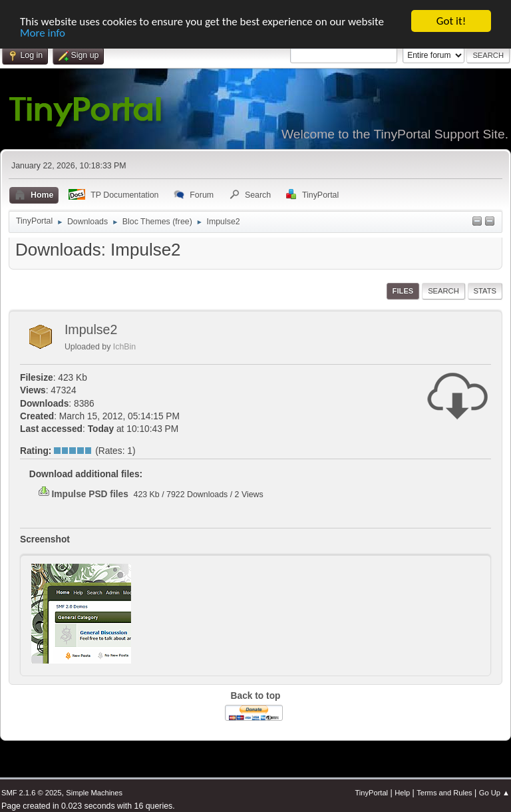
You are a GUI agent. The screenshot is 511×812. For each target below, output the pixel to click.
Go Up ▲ (494, 793)
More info (43, 32)
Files (403, 291)
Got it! (451, 21)
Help (402, 793)
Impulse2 (91, 329)
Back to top (256, 696)
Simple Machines (94, 793)
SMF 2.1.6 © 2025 (31, 793)
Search (443, 291)
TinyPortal (371, 793)
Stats (485, 291)
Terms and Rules (444, 793)
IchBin (124, 347)
